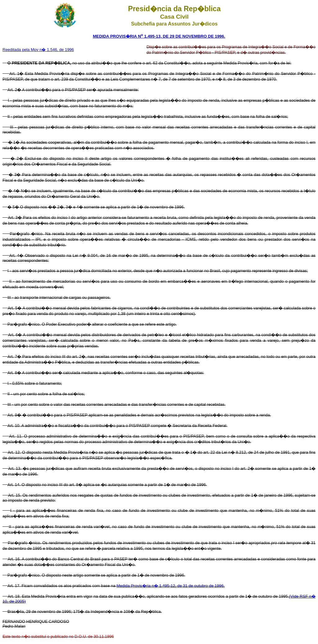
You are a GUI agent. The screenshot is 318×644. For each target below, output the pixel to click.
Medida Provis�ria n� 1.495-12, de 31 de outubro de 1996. (170, 586)
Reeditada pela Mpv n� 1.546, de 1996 (38, 50)
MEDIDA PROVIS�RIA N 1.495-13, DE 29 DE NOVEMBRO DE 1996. (159, 36)
